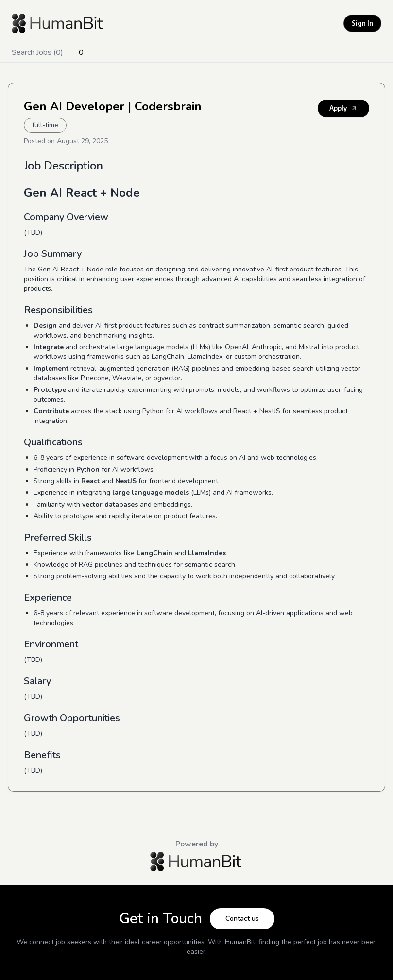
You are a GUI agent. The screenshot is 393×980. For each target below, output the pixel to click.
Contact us (242, 919)
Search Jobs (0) (37, 52)
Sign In (362, 23)
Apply (343, 108)
